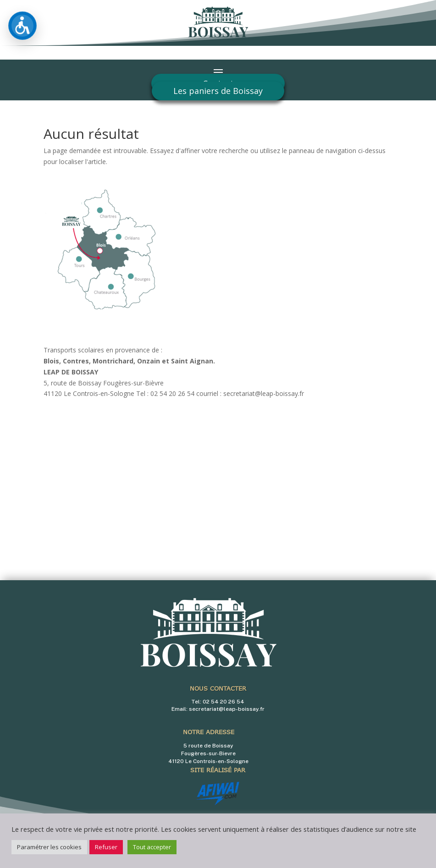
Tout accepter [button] (152, 847)
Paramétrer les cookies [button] (49, 847)
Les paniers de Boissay (218, 91)
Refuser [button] (106, 847)
